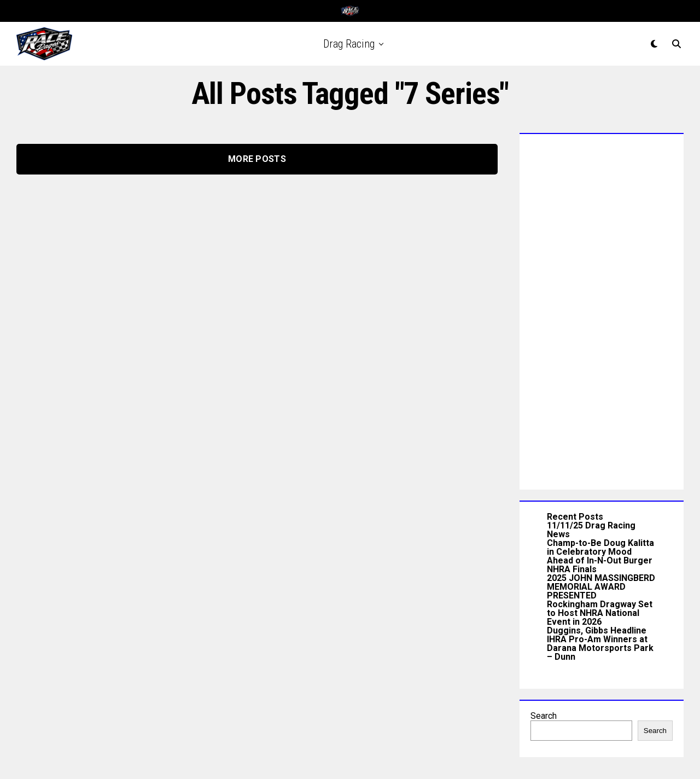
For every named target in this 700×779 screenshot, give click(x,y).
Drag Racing (349, 44)
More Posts (257, 159)
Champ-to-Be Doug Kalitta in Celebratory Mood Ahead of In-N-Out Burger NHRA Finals (600, 556)
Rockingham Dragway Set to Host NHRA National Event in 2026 (600, 613)
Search (544, 716)
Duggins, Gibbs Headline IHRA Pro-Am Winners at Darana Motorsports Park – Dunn (600, 644)
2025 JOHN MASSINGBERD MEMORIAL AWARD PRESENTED (601, 587)
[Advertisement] (602, 309)
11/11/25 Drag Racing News (591, 530)
